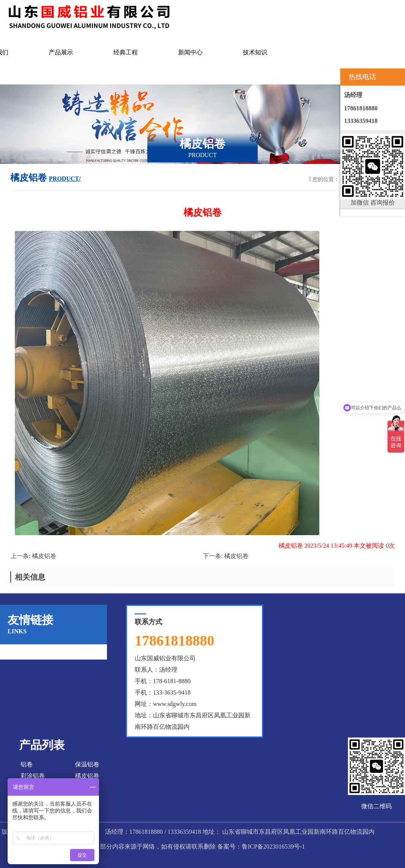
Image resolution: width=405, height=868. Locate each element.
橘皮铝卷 (44, 556)
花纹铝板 (87, 799)
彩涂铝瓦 (87, 787)
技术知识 (255, 52)
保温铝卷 (87, 764)
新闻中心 (190, 52)
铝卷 (27, 764)
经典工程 (126, 52)
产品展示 (61, 52)
